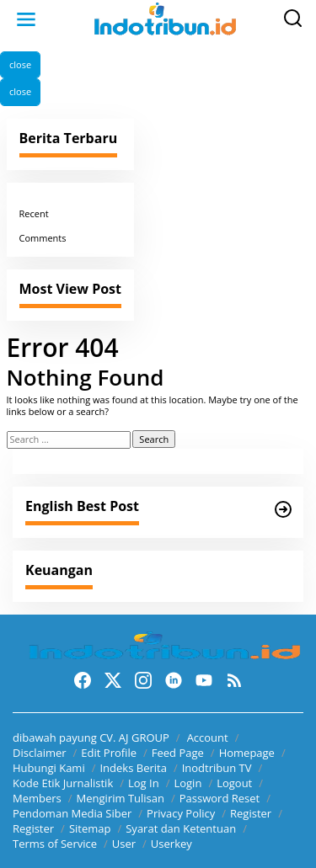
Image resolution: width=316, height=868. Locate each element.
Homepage (247, 753)
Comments (43, 238)
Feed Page (178, 753)
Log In (144, 783)
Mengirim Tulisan (121, 798)
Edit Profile (109, 753)
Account (208, 738)
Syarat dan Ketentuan (181, 828)
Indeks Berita (133, 768)
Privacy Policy (181, 813)
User (124, 844)
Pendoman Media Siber (72, 813)
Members (37, 798)
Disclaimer (40, 753)
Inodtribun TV (217, 768)
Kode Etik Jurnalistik (63, 783)
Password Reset (220, 798)
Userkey (171, 844)
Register (251, 813)
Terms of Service (55, 844)
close (20, 64)
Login (187, 783)
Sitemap (90, 828)
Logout (234, 783)
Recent (34, 213)
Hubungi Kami (49, 768)
